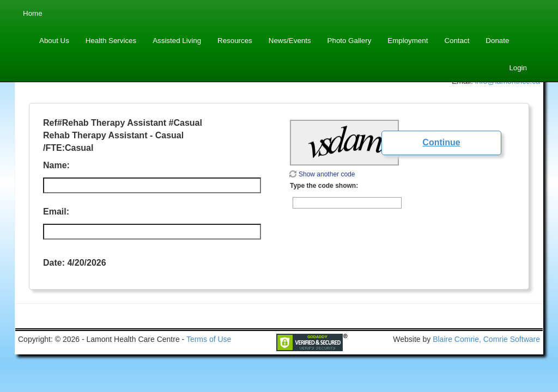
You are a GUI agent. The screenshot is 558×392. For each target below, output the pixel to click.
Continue (441, 142)
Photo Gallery (350, 41)
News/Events (290, 41)
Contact (457, 41)
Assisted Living (177, 41)
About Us (54, 41)
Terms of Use (209, 339)
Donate (497, 41)
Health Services (111, 41)
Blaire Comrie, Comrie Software (486, 339)
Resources (235, 41)
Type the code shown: (324, 186)
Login (518, 68)
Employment (408, 41)
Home (33, 13)
